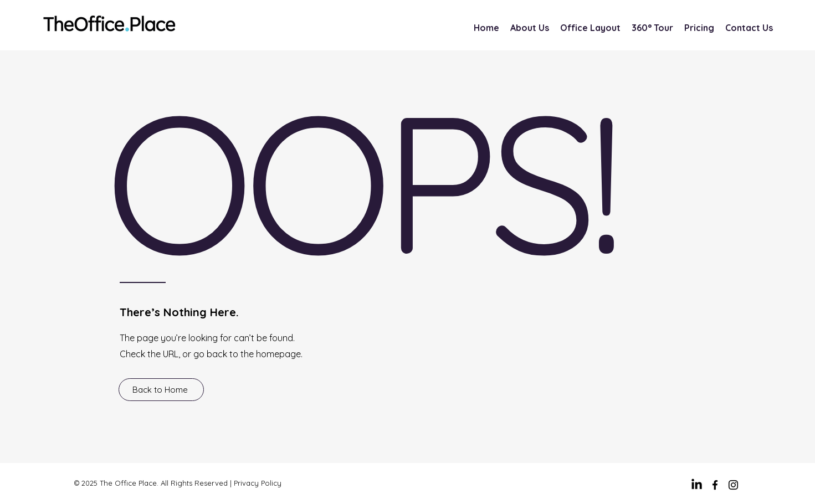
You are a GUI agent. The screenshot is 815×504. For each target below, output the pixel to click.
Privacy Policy (258, 483)
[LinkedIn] (697, 485)
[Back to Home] (161, 390)
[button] (699, 28)
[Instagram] (733, 485)
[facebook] (715, 485)
